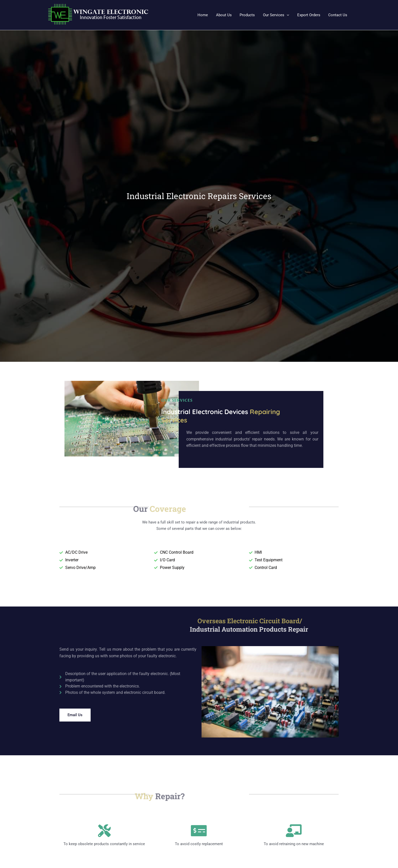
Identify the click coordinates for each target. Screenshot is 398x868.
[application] (288, 15)
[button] (277, 15)
